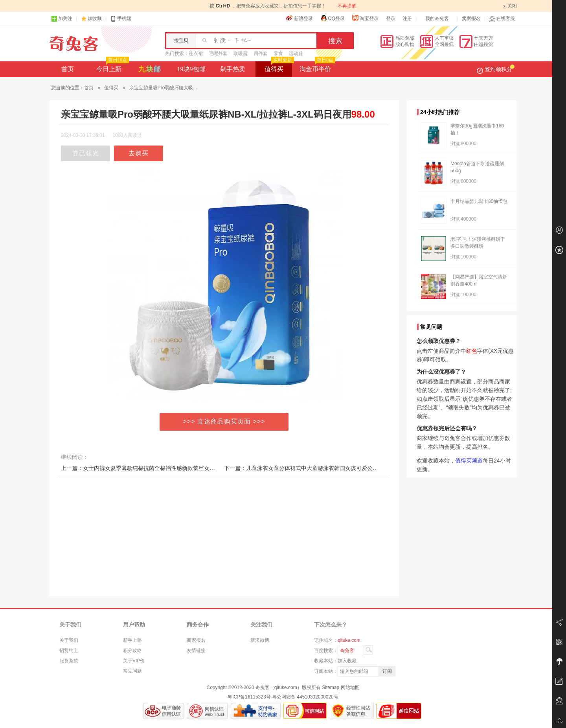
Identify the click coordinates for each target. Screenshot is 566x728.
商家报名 (196, 640)
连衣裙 (196, 53)
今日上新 (112, 67)
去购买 (139, 153)
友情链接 (196, 651)
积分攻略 (132, 651)
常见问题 (132, 671)
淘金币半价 (317, 67)
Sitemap (331, 687)
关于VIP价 (134, 661)
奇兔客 (74, 44)
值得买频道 (469, 461)
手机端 (121, 19)
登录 (391, 18)
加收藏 (95, 18)
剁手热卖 (233, 69)
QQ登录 (332, 18)
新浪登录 (300, 18)
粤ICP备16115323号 (249, 697)
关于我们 (69, 640)
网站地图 (350, 687)
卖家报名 (471, 18)
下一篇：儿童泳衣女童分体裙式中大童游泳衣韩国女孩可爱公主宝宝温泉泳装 (318, 468)
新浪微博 (260, 640)
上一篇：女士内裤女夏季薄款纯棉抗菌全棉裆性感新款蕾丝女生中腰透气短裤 (154, 468)
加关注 (62, 19)
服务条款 (69, 661)
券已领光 (86, 153)
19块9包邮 (191, 69)
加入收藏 (347, 661)
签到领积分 (496, 69)
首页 (68, 69)
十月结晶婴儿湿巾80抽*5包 (479, 201)
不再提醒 (347, 6)
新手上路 (132, 640)
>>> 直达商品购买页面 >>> (224, 421)
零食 (278, 53)
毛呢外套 (218, 53)
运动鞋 (296, 53)
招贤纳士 (69, 651)
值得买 (278, 67)
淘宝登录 (365, 18)
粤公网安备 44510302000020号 (305, 697)
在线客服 (502, 19)
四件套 (261, 53)
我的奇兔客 (437, 18)
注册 (407, 18)
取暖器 (241, 53)
